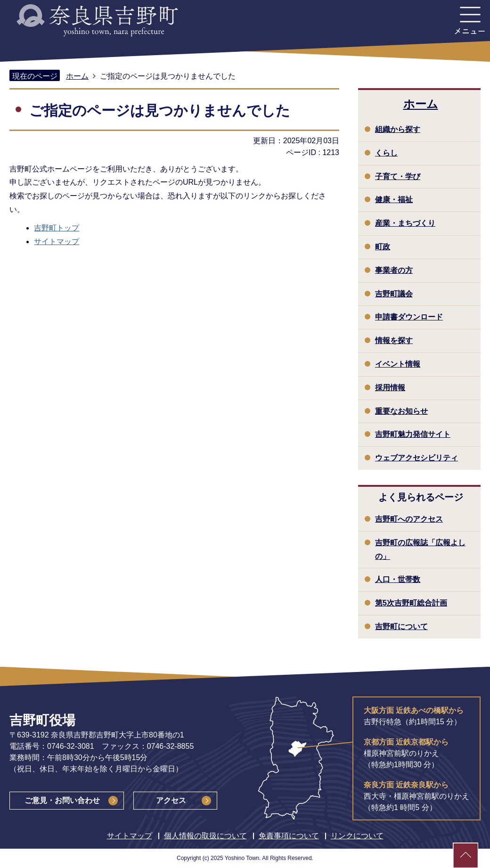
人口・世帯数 (398, 579)
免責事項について (289, 836)
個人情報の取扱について (205, 836)
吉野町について (401, 626)
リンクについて (357, 836)
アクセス (171, 800)
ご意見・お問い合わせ (62, 800)
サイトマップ (57, 242)
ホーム (77, 76)
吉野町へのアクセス (409, 519)
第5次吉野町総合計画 (411, 603)
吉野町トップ (57, 228)
